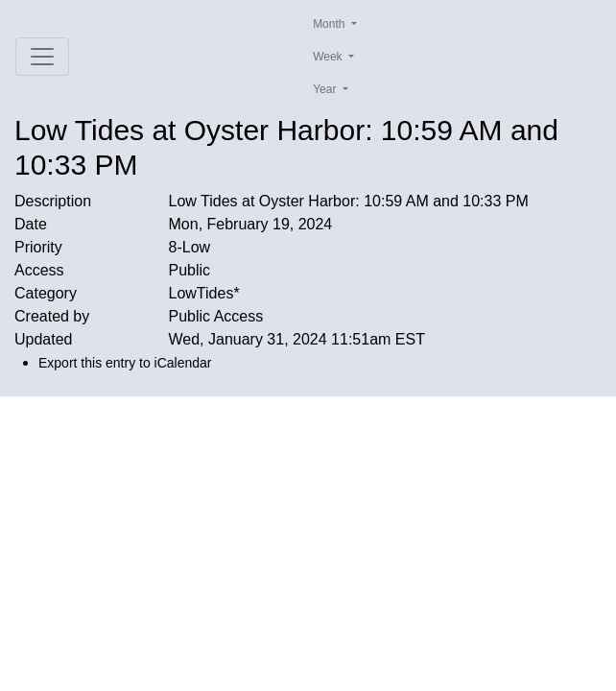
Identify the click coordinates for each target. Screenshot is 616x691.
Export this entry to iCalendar (125, 363)
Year (326, 89)
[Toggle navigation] (42, 57)
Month (331, 24)
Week (329, 57)
